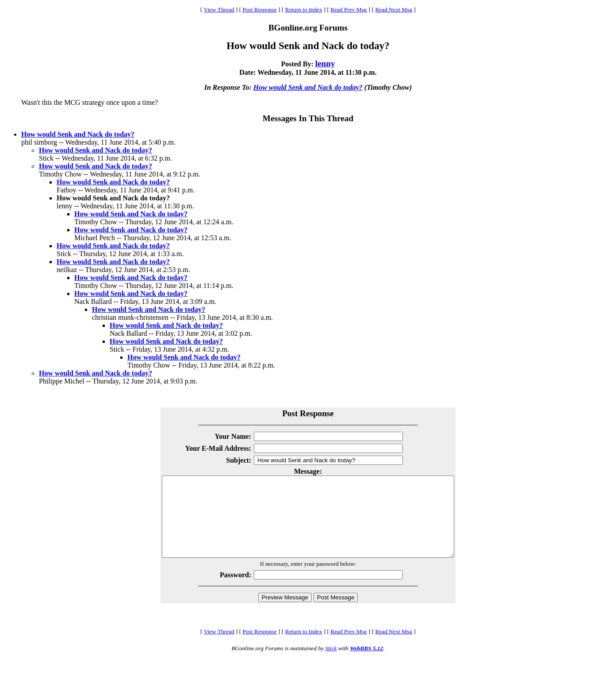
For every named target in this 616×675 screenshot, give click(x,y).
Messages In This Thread (308, 118)
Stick (331, 664)
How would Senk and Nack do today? (308, 87)
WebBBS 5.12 (366, 664)
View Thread (219, 10)
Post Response (259, 10)
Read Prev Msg (348, 10)
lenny (325, 63)
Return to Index (304, 10)
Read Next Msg (394, 10)
